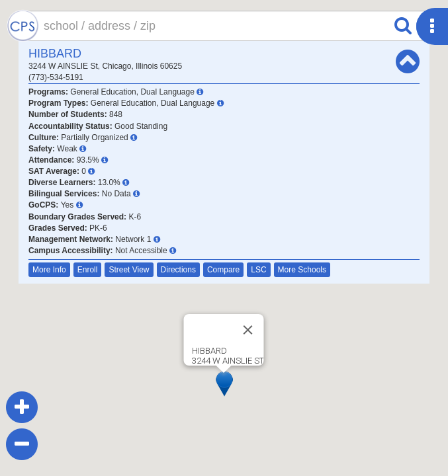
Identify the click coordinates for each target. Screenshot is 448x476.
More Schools (302, 270)
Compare (223, 270)
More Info (49, 270)
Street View (129, 270)
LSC (258, 270)
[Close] (247, 330)
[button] (224, 384)
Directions (178, 270)
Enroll (88, 270)
